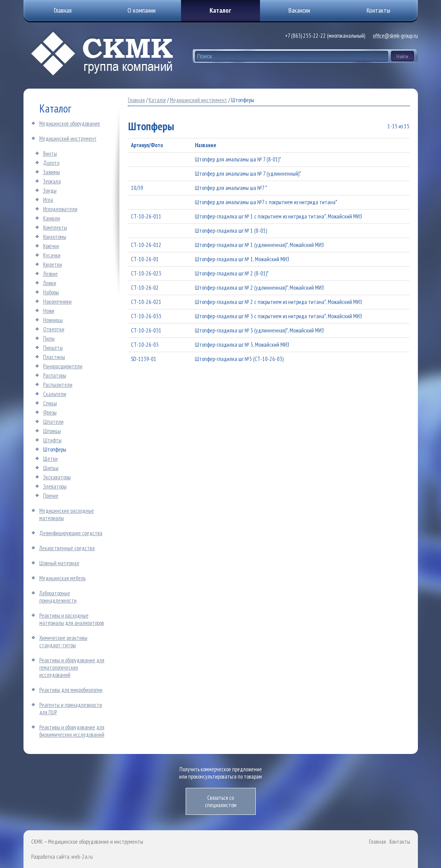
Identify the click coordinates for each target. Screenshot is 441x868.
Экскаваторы (57, 477)
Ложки (50, 283)
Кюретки (53, 264)
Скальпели (55, 394)
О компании (142, 10)
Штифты (52, 440)
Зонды (50, 191)
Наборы (51, 292)
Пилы (49, 338)
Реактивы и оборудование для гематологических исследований (72, 667)
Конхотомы (55, 237)
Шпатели (53, 422)
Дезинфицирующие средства (71, 533)
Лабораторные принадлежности (58, 597)
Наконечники (57, 301)
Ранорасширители (63, 366)
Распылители (58, 385)
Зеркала (52, 181)
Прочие (51, 496)
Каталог (220, 10)
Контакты (400, 842)
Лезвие (50, 274)
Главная (136, 100)
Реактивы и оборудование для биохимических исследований (72, 731)
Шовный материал (59, 563)
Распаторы (55, 375)
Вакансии (299, 10)
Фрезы (50, 412)
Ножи (49, 311)
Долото (51, 163)
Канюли (52, 218)
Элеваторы (55, 486)
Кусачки (52, 255)
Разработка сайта (50, 857)
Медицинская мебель (62, 578)
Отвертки (54, 329)
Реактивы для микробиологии (71, 690)
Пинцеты (53, 348)
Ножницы (53, 320)
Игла (48, 200)
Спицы (50, 403)
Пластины (54, 357)
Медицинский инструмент (68, 139)
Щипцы (51, 468)
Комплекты (55, 227)
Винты (50, 154)
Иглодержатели (60, 209)
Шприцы (52, 431)
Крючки (51, 246)
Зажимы (52, 172)
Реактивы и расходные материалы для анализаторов (72, 619)
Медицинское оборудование (70, 123)
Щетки (50, 459)
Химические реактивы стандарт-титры (63, 641)
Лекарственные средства (67, 548)
